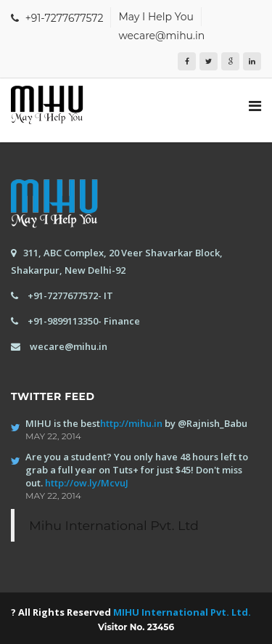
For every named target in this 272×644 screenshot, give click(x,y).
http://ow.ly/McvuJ (87, 483)
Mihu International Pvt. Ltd (114, 525)
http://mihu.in (131, 423)
